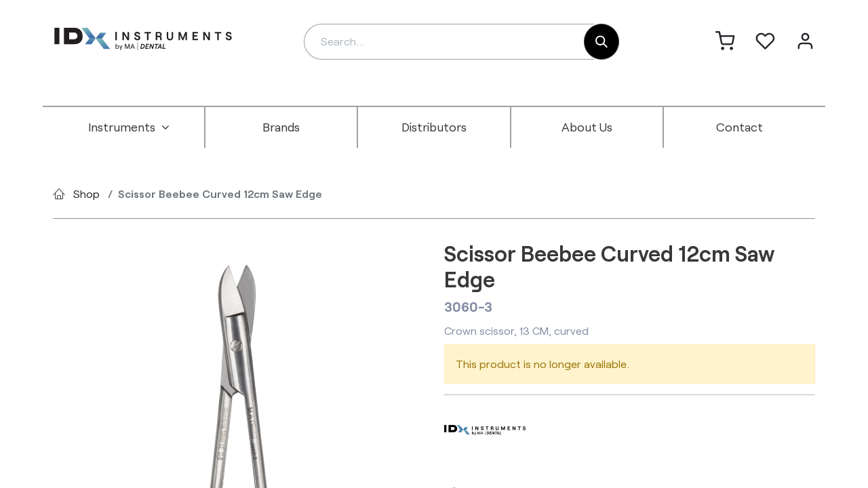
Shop (86, 194)
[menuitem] (129, 127)
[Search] (601, 42)
